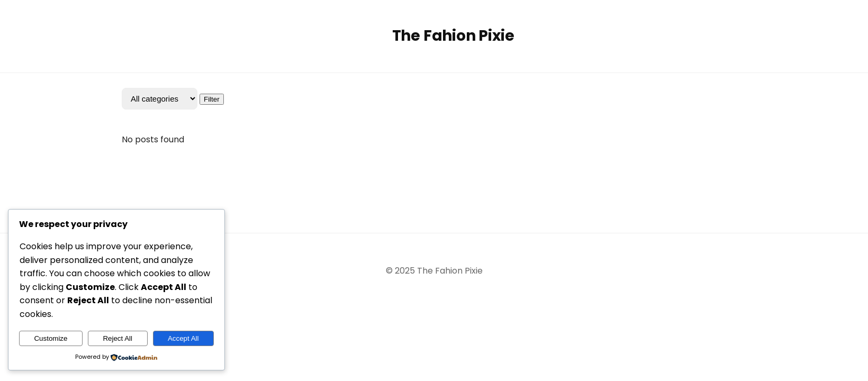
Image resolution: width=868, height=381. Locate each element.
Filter (212, 99)
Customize (51, 338)
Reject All (117, 338)
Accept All (183, 338)
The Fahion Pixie (453, 36)
